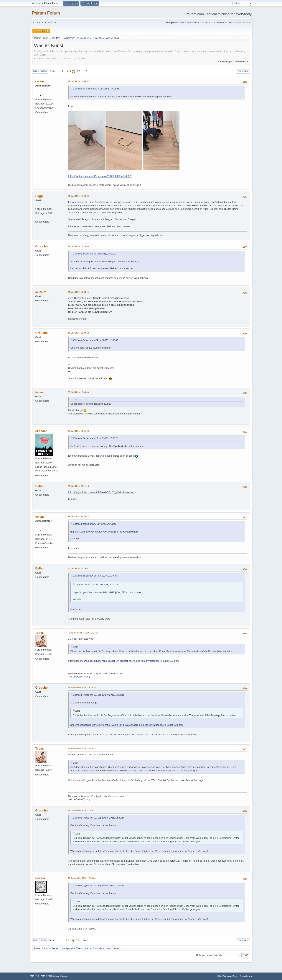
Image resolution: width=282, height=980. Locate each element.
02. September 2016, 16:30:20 (82, 687)
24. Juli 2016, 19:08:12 (78, 333)
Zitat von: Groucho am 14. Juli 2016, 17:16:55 (96, 89)
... (65, 71)
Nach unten (40, 71)
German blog (193, 23)
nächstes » (241, 62)
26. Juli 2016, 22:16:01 (78, 568)
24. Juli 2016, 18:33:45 (78, 292)
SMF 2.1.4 (34, 976)
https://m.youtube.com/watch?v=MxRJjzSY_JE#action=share (102, 492)
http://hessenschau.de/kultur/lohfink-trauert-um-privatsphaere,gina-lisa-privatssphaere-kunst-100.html (124, 661)
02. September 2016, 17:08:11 (82, 810)
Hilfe (220, 976)
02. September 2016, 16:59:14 (82, 749)
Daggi (39, 196)
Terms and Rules (231, 976)
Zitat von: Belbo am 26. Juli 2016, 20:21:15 (95, 524)
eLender (41, 431)
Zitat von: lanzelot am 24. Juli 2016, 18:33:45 (96, 340)
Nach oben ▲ (246, 976)
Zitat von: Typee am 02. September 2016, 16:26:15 (99, 695)
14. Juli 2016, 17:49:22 (78, 196)
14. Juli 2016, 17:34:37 (78, 81)
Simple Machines (61, 976)
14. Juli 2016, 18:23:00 (78, 246)
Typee (40, 633)
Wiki (182, 23)
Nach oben (40, 941)
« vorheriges (225, 62)
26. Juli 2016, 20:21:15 (78, 486)
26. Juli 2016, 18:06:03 (78, 392)
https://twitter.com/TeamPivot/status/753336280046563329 (100, 176)
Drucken (243, 71)
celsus (40, 81)
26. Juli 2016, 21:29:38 (78, 517)
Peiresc (41, 878)
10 (86, 71)
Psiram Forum (46, 13)
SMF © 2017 (46, 976)
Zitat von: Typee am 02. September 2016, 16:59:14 (99, 818)
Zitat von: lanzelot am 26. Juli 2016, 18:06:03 (96, 438)
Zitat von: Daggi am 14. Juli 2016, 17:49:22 (95, 254)
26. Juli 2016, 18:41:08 (78, 431)
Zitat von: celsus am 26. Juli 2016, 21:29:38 (95, 576)
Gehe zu (200, 955)
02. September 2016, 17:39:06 (82, 878)
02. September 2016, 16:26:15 (85, 633)
